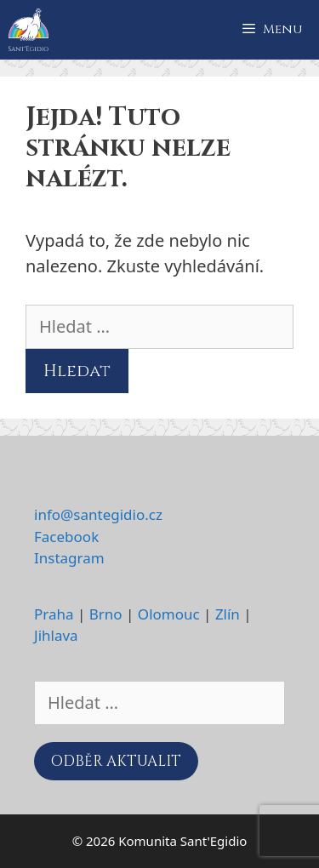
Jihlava (56, 635)
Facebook (66, 537)
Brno (106, 614)
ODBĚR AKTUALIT (116, 761)
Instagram (69, 558)
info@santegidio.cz (98, 514)
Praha (54, 614)
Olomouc (169, 614)
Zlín (228, 614)
